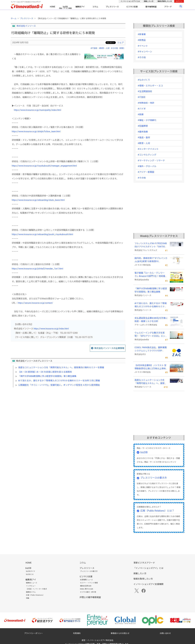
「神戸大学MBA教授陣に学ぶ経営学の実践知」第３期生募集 (47, 376)
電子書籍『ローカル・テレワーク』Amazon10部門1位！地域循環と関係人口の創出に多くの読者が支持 (151, 275)
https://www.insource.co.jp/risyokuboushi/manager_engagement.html (44, 166)
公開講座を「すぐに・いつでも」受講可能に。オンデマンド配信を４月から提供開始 (59, 385)
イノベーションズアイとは (130, 1)
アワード (168, 7)
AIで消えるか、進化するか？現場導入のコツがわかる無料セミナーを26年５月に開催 (59, 381)
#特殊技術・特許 (146, 103)
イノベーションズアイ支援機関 (148, 584)
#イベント (143, 46)
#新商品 (142, 40)
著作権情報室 (151, 7)
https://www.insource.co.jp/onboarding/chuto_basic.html (38, 200)
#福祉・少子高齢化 (147, 120)
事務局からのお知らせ (120, 633)
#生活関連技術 (145, 91)
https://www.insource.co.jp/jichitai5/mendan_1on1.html (37, 269)
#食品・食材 (144, 137)
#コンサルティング (147, 155)
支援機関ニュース (86, 580)
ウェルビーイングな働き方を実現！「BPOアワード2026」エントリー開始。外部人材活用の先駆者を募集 (151, 335)
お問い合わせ (165, 633)
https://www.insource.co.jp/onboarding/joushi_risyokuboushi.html (42, 234)
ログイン (179, 1)
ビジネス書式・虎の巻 (88, 592)
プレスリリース (112, 7)
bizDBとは (30, 574)
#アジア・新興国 (146, 172)
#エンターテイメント (148, 149)
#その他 (142, 57)
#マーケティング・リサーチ (151, 161)
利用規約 (77, 633)
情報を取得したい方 (165, 1)
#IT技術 (94, 48)
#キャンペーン (145, 52)
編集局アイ (80, 7)
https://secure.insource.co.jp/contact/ (35, 303)
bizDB (65, 7)
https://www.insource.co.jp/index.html (51, 329)
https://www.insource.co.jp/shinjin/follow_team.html (36, 131)
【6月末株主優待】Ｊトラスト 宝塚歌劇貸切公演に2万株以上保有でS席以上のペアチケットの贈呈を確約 (150, 367)
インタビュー (31, 586)
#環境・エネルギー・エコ (150, 86)
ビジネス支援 (132, 7)
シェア (121, 43)
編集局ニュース (32, 583)
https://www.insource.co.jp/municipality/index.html (38, 110)
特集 (28, 598)
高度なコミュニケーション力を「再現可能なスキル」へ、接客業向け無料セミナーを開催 (61, 367)
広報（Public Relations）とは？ (157, 511)
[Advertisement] (68, 413)
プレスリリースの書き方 (154, 478)
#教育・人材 (104, 48)
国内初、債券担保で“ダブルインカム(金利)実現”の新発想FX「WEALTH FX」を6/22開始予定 (151, 260)
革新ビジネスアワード (144, 563)
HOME (53, 7)
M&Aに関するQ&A (87, 589)
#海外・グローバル (147, 166)
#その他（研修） (118, 48)
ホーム (14, 18)
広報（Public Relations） (35, 595)
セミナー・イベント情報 (89, 583)
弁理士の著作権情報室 (90, 597)
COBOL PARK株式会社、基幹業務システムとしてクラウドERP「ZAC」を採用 (151, 349)
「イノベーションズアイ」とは (148, 568)
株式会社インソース (26, 26)
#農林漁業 (143, 132)
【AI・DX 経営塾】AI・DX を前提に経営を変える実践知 (45, 372)
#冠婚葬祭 (143, 126)
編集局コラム (31, 592)
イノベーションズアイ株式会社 (100, 640)
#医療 (141, 114)
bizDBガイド (31, 571)
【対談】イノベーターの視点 (36, 589)
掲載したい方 (149, 1)
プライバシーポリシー (34, 633)
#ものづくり (144, 80)
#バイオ (142, 109)
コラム (95, 7)
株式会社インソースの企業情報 (109, 348)
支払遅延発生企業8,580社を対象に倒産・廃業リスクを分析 (151, 320)
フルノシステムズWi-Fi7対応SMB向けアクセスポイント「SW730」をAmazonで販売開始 (151, 245)
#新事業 (142, 34)
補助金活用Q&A (86, 586)
